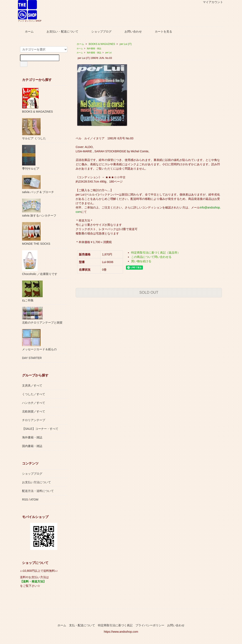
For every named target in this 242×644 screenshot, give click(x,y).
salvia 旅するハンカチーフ (39, 208)
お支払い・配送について (59, 31)
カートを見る (160, 31)
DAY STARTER (32, 358)
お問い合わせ (130, 31)
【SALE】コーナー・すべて (40, 429)
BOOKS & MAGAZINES (102, 44)
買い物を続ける (141, 261)
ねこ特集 (32, 291)
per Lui (108, 53)
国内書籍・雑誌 (32, 446)
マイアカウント (211, 2)
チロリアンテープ (34, 420)
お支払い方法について (36, 482)
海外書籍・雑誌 (94, 48)
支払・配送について (82, 625)
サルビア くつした (34, 129)
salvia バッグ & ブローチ (38, 184)
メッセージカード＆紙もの (39, 340)
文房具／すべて (32, 385)
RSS (25, 500)
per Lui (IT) (126, 44)
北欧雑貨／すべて (34, 411)
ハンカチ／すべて (34, 403)
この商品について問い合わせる (151, 257)
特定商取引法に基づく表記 (115, 625)
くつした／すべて (34, 394)
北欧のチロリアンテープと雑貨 (42, 316)
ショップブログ (98, 31)
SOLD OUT (149, 292)
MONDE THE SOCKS (36, 234)
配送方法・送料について (38, 491)
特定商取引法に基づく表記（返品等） (156, 253)
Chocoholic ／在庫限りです (40, 263)
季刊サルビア (31, 158)
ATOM (34, 500)
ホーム (26, 31)
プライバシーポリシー (150, 625)
